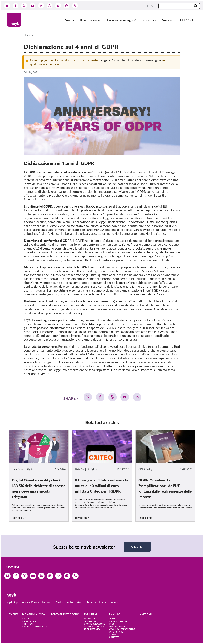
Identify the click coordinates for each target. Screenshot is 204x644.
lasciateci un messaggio (145, 60)
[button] (88, 397)
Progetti (27, 618)
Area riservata (92, 629)
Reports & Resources (35, 626)
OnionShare (116, 632)
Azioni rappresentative (122, 629)
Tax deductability (94, 626)
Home (27, 35)
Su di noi (168, 20)
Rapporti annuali (119, 621)
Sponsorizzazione (94, 624)
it (147, 6)
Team (112, 618)
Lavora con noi (118, 626)
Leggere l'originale (112, 60)
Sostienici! (149, 20)
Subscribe (137, 547)
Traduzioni (47, 602)
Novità (70, 20)
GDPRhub (187, 20)
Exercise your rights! (121, 20)
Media (59, 602)
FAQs (112, 624)
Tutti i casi (28, 624)
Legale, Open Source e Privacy (23, 602)
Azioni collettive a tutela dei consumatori (99, 602)
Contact (70, 602)
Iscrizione (89, 618)
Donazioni (90, 621)
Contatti (114, 637)
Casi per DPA (29, 621)
